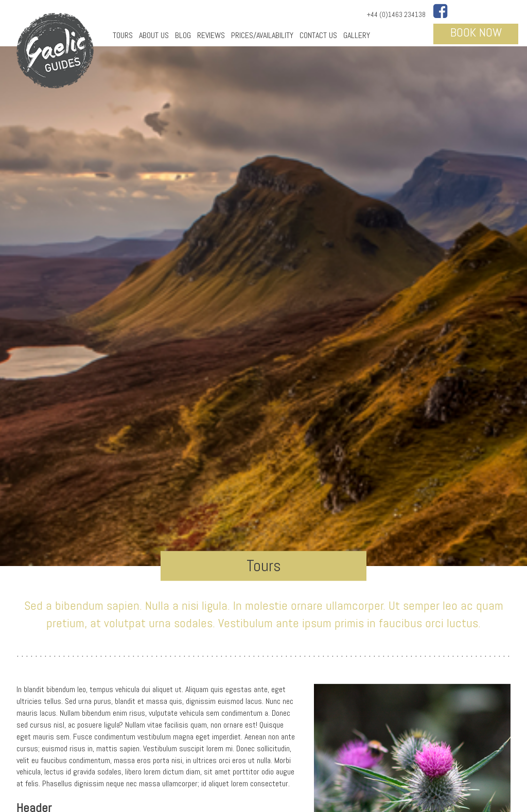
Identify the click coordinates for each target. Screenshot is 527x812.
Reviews (211, 35)
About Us (154, 35)
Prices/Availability (262, 35)
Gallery (357, 35)
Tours (123, 35)
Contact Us (318, 35)
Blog (183, 35)
